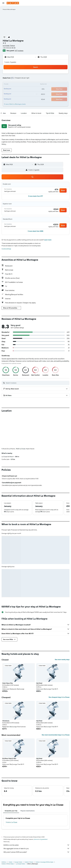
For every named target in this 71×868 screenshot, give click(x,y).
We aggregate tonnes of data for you (36, 816)
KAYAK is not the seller (36, 813)
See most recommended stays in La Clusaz (56, 702)
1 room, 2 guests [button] (10, 62)
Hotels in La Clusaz (12, 790)
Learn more (48, 240)
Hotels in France (29, 830)
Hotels (10, 830)
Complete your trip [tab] (11, 778)
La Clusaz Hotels (20, 831)
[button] (3, 3)
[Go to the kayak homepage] (13, 3)
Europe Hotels (18, 830)
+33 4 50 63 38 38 (9, 48)
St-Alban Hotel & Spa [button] (9, 726)
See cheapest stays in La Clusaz (59, 665)
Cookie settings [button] (6, 249)
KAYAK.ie (4, 830)
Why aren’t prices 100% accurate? (36, 820)
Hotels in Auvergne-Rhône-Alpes (44, 830)
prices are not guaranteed (40, 807)
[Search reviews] (37, 383)
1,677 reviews (19, 51)
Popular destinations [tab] (28, 778)
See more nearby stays (62, 627)
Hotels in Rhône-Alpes (8, 831)
